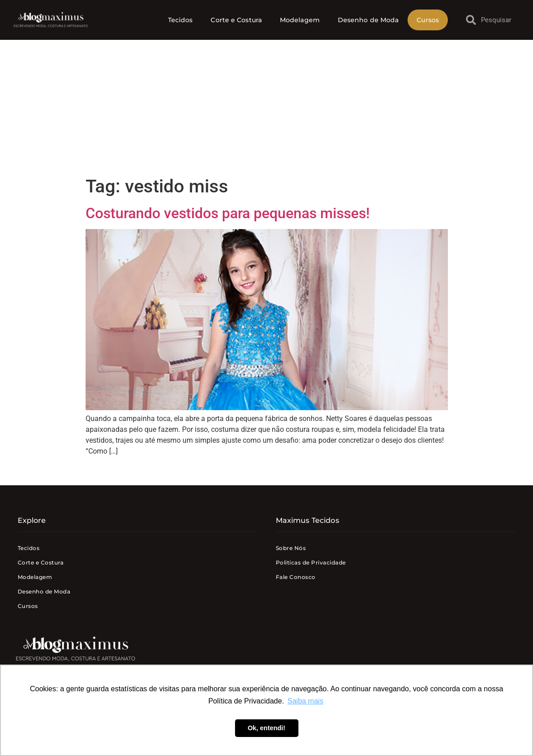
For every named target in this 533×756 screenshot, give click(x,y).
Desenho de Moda (368, 20)
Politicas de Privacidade (311, 562)
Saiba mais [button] (305, 701)
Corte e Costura (236, 20)
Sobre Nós (291, 548)
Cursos (428, 20)
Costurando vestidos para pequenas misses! (228, 213)
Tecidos (180, 20)
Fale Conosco (296, 577)
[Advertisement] (266, 108)
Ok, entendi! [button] (266, 728)
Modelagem (300, 20)
